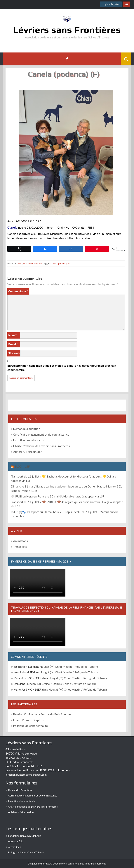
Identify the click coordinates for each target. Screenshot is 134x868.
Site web (14, 353)
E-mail (13, 344)
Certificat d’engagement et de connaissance (41, 434)
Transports (20, 547)
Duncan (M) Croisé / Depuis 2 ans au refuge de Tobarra (61, 684)
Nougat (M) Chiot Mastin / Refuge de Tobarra (69, 666)
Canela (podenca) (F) (60, 263)
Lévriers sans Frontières (67, 30)
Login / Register (111, 4)
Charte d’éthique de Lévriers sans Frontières (41, 446)
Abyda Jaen (15, 847)
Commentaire (18, 291)
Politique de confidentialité (30, 726)
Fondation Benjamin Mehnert (25, 836)
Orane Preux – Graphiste (29, 720)
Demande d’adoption (27, 429)
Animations (20, 541)
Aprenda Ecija (16, 841)
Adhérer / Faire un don (28, 452)
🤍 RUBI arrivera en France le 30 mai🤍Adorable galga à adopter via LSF (58, 496)
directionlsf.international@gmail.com (26, 775)
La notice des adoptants (28, 440)
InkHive (45, 864)
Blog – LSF (22, 467)
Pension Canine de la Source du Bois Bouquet (42, 714)
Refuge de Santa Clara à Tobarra (26, 852)
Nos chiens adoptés (33, 263)
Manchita (56, 234)
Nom (12, 335)
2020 (20, 263)
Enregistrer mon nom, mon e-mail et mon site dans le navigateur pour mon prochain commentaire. (62, 368)
